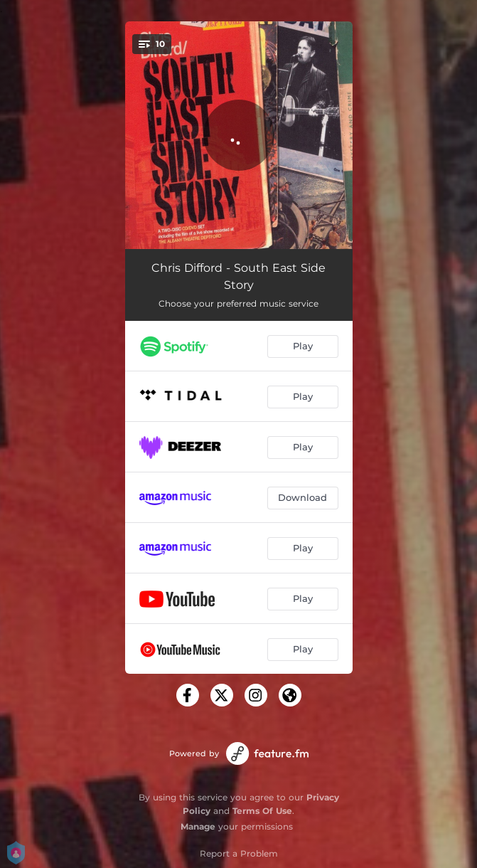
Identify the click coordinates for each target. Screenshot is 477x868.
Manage (198, 826)
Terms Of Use (262, 811)
